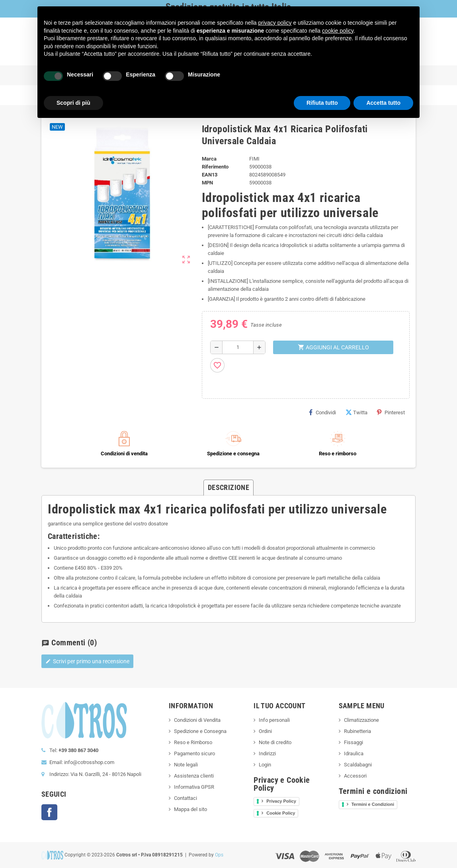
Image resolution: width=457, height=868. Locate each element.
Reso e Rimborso (193, 742)
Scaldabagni (358, 765)
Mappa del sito (190, 809)
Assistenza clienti (194, 776)
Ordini (265, 731)
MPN (207, 183)
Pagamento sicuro (194, 753)
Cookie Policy (281, 813)
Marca (209, 159)
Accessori (355, 776)
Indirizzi (267, 753)
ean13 (210, 175)
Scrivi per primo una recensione (87, 661)
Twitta (356, 412)
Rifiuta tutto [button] (322, 103)
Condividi (322, 412)
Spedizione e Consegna (200, 731)
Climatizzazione (361, 720)
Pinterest (391, 412)
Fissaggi (353, 742)
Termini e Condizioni (373, 804)
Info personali (274, 720)
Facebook (49, 812)
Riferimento (215, 167)
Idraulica (354, 753)
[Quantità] (238, 347)
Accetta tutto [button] (383, 103)
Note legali (186, 765)
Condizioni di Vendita (197, 720)
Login (265, 765)
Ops (219, 855)
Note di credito (275, 742)
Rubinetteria (357, 731)
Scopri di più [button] (73, 103)
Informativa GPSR (194, 787)
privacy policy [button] (275, 23)
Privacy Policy (281, 801)
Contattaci (186, 798)
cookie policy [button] (338, 31)
